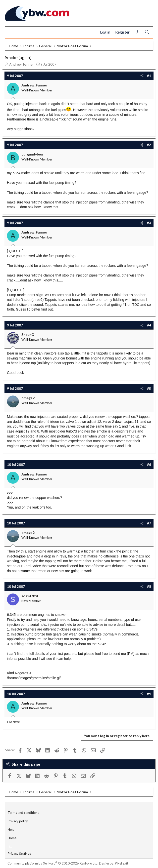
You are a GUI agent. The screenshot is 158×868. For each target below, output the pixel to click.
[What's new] (137, 32)
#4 (149, 325)
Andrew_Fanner (22, 64)
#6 (149, 465)
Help (11, 829)
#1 (149, 76)
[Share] (142, 76)
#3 (149, 223)
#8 (149, 587)
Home (12, 838)
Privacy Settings (19, 854)
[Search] (147, 32)
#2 (149, 145)
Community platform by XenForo (53, 863)
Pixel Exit (122, 863)
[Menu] (11, 32)
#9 (149, 694)
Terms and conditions (23, 813)
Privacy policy (18, 821)
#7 (149, 523)
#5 (149, 389)
